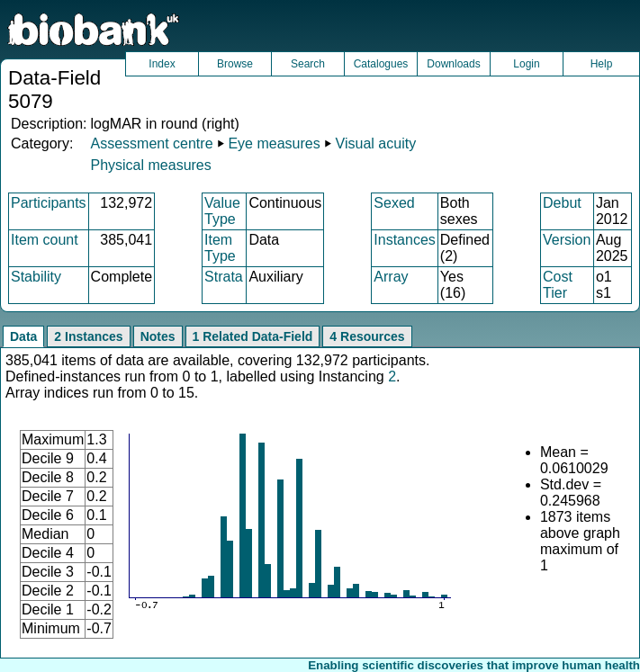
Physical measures (150, 165)
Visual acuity (376, 143)
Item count (45, 240)
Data (23, 336)
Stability (36, 277)
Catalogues (381, 64)
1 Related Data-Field (253, 336)
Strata (224, 277)
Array (391, 277)
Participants (49, 203)
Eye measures (274, 143)
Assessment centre (151, 143)
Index (162, 64)
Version (567, 240)
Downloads (453, 64)
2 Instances (88, 336)
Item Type (220, 248)
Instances (404, 240)
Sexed (394, 203)
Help (602, 64)
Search (308, 64)
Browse (235, 64)
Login (526, 64)
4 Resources (367, 336)
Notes (158, 336)
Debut (562, 203)
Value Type (222, 211)
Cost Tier (558, 285)
